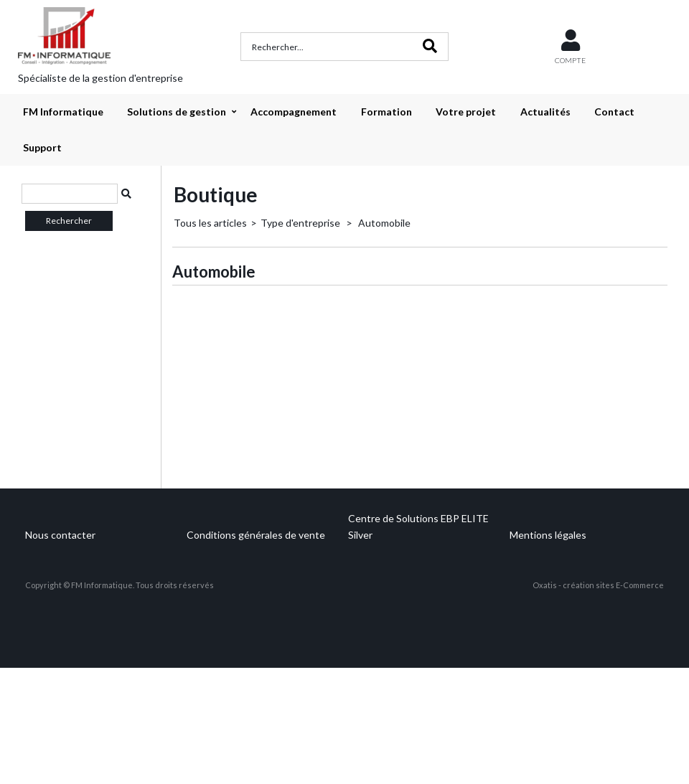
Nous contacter (60, 535)
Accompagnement (294, 112)
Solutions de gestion (177, 112)
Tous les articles (210, 223)
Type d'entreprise (301, 223)
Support (42, 147)
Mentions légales (548, 535)
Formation (386, 112)
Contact (614, 112)
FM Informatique (63, 112)
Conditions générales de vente (256, 535)
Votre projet (466, 112)
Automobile (383, 223)
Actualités (545, 112)
